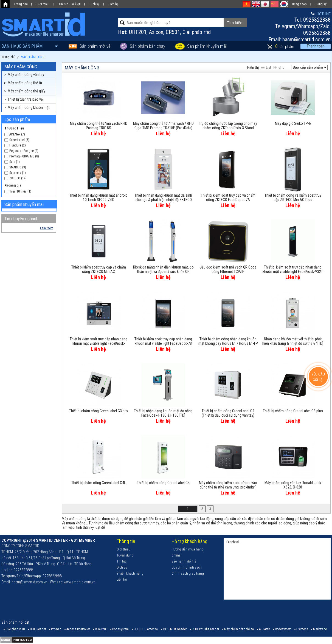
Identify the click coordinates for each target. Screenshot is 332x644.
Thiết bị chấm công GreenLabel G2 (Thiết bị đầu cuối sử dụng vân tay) (228, 413)
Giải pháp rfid (197, 32)
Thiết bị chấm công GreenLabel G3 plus (293, 411)
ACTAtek (265, 629)
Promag (56, 629)
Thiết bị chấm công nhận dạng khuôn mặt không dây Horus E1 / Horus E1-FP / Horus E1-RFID (228, 341)
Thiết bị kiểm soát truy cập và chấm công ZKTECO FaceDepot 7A (228, 197)
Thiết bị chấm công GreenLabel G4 (163, 483)
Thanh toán (316, 46)
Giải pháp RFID (15, 629)
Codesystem (120, 629)
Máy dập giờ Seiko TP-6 (293, 123)
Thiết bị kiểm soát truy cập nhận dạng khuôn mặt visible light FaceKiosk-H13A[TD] (99, 341)
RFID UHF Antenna (146, 629)
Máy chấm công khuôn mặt (29, 108)
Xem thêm (47, 228)
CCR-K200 (101, 629)
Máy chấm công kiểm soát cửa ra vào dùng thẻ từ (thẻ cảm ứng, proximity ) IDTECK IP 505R (228, 485)
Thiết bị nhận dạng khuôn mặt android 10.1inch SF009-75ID (99, 197)
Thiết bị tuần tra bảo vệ (25, 99)
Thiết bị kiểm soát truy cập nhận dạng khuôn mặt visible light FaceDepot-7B (163, 341)
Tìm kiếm (235, 23)
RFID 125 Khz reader (206, 629)
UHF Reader (38, 629)
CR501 (173, 32)
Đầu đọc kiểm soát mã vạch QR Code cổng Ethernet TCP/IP (228, 269)
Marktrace (320, 629)
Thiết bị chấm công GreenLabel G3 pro (99, 411)
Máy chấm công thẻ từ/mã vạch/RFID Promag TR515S (99, 126)
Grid (282, 67)
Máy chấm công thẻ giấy (26, 91)
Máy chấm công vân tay (26, 75)
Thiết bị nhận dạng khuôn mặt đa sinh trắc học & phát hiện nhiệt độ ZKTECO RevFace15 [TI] (163, 198)
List (269, 67)
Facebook (233, 542)
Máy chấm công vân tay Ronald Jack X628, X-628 (293, 485)
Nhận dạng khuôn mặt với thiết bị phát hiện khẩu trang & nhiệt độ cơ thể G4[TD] (293, 341)
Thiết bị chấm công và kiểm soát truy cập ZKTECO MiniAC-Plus (293, 197)
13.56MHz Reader (175, 629)
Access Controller (78, 629)
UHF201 (138, 32)
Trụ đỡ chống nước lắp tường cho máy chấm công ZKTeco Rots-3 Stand (228, 126)
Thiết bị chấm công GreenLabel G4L (99, 483)
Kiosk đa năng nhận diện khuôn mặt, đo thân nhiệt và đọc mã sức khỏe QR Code (163, 270)
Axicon (156, 32)
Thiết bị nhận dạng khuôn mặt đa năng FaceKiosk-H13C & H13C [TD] (163, 413)
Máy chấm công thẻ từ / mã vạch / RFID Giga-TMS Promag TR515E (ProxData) (163, 126)
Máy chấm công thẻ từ (25, 83)
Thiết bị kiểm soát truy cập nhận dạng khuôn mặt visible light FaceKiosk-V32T (293, 269)
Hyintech (302, 629)
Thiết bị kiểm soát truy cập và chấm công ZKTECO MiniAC (99, 269)
